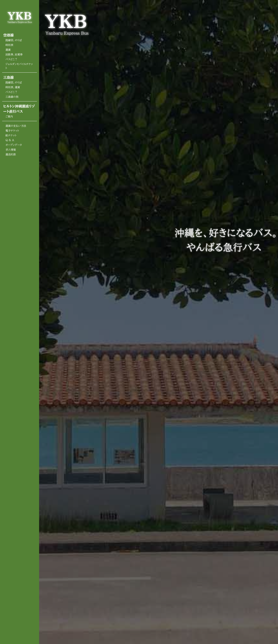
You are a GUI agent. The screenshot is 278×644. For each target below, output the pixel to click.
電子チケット (12, 130)
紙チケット (11, 135)
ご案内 (9, 116)
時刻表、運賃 (13, 87)
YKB (20, 16)
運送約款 (11, 154)
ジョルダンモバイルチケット (19, 66)
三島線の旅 (12, 97)
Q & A (10, 140)
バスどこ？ (11, 59)
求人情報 (11, 150)
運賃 (8, 50)
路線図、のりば (14, 40)
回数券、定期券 (14, 54)
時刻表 (9, 45)
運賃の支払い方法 (16, 126)
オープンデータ (14, 145)
